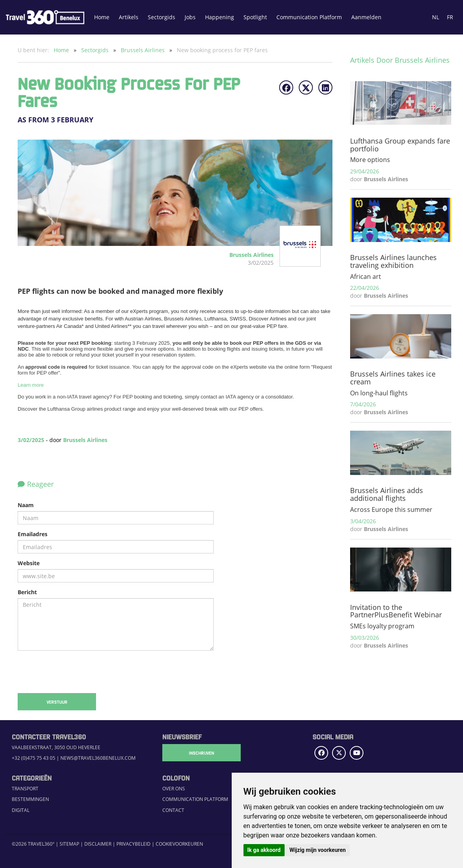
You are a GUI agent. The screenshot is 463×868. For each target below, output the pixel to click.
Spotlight (255, 17)
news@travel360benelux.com (98, 758)
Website (29, 563)
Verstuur (57, 702)
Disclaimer (98, 844)
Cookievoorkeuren (179, 844)
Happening (220, 17)
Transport (25, 789)
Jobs (190, 17)
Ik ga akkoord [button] (264, 850)
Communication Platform (309, 17)
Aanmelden (366, 17)
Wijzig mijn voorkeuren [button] (318, 850)
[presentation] (77, 672)
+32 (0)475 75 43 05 (34, 758)
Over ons (174, 789)
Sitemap (69, 844)
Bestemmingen (30, 799)
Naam (26, 505)
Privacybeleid (133, 844)
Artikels (129, 17)
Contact (173, 810)
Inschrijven (202, 753)
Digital (21, 810)
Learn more (31, 385)
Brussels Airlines (143, 50)
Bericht (27, 592)
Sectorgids (162, 17)
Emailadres (33, 534)
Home (102, 17)
